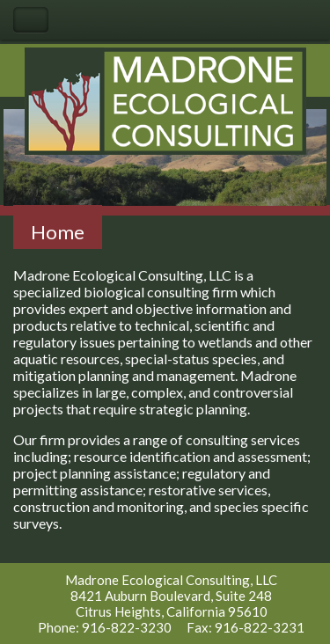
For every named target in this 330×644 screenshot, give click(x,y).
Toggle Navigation (31, 20)
